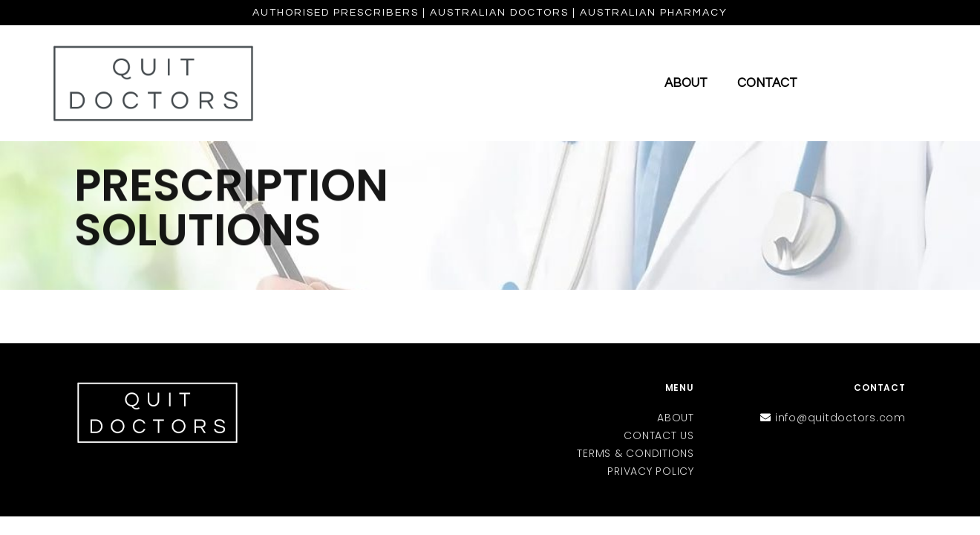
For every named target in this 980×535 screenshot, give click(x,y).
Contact (767, 83)
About (686, 83)
